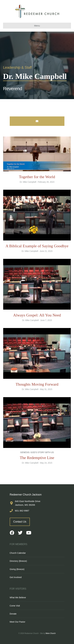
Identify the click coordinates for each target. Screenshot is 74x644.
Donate (13, 614)
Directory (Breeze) (18, 561)
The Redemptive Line (37, 458)
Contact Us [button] (20, 522)
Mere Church (51, 633)
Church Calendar (18, 553)
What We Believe (18, 597)
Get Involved (16, 577)
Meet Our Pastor (18, 622)
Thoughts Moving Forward (37, 384)
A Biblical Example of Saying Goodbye (37, 246)
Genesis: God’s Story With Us (37, 452)
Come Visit (15, 606)
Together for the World (37, 177)
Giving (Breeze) (17, 569)
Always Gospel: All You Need (37, 315)
